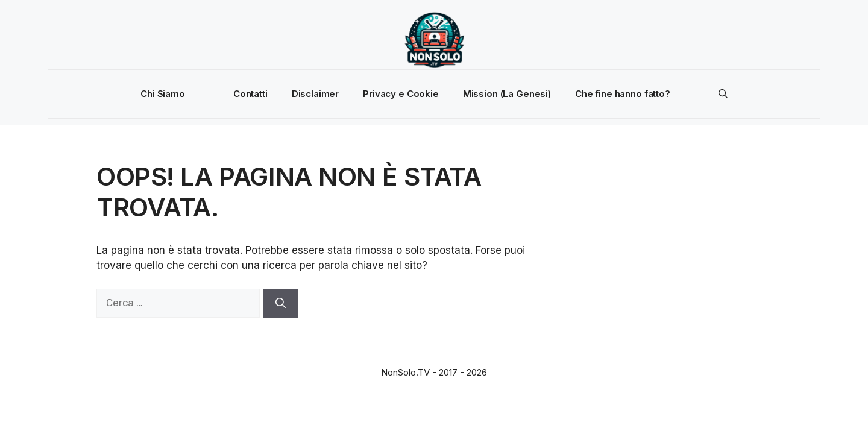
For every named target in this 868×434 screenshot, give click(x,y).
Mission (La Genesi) (507, 94)
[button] (723, 94)
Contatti (250, 94)
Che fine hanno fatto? (623, 94)
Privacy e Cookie (401, 94)
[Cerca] (281, 303)
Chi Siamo (163, 94)
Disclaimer (316, 94)
